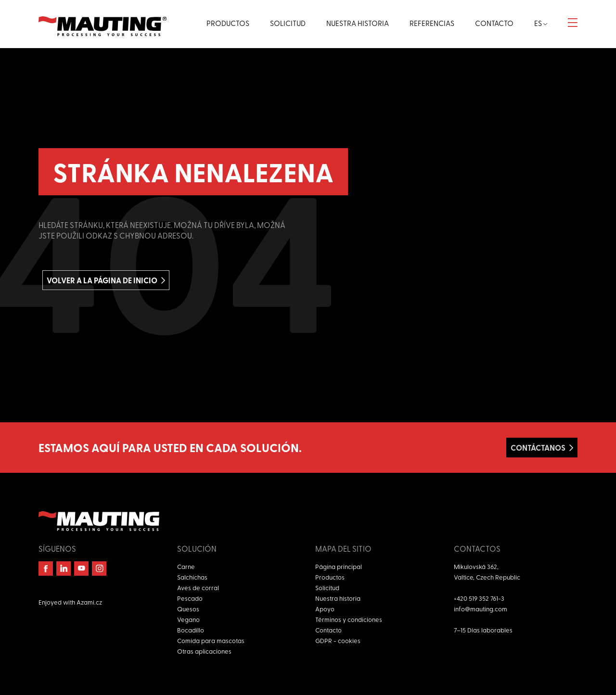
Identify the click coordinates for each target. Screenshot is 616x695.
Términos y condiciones (349, 619)
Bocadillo (191, 630)
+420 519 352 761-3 (479, 598)
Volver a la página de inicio (102, 280)
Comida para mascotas (211, 640)
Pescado (190, 598)
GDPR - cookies (338, 640)
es (541, 23)
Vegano (188, 619)
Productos (330, 577)
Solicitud (327, 588)
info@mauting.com (481, 609)
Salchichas (192, 577)
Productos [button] (228, 23)
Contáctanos (538, 448)
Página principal (339, 566)
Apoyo (325, 609)
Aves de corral (198, 588)
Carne (186, 566)
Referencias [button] (432, 23)
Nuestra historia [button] (358, 23)
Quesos (188, 609)
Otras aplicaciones (204, 651)
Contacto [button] (494, 23)
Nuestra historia (338, 598)
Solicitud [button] (288, 23)
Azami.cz (89, 602)
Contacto (328, 630)
